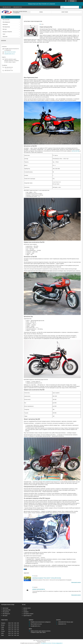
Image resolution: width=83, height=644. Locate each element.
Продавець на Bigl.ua (41, 642)
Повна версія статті (76, 582)
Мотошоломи (5, 25)
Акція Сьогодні (5, 608)
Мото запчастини (6, 20)
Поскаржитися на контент (46, 643)
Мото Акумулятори (6, 27)
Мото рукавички (6, 612)
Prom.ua (48, 641)
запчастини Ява (76, 151)
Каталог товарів (65, 12)
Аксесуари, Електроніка (7, 32)
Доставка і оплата (27, 608)
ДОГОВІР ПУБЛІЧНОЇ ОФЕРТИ (39, 589)
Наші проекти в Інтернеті (28, 614)
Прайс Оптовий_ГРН (27, 616)
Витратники (5, 37)
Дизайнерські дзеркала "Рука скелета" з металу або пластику (47, 578)
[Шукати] (80, 7)
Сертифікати (26, 612)
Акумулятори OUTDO (6, 610)
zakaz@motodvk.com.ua (9, 54)
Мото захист (5, 616)
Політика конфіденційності (57, 643)
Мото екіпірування (6, 22)
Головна (41, 12)
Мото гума (5, 29)
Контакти (25, 610)
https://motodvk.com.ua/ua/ (10, 52)
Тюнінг (4, 34)
